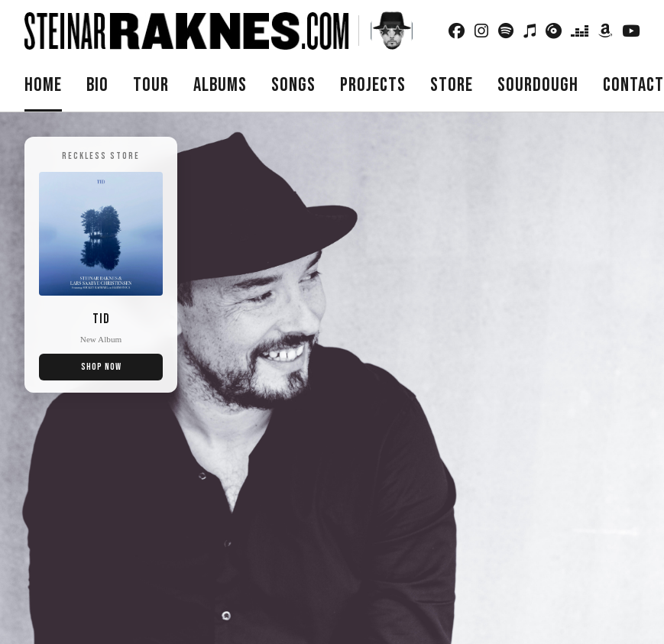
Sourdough (538, 85)
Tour (151, 85)
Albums (220, 85)
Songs (293, 85)
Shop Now (101, 367)
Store (452, 85)
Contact (633, 85)
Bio (97, 85)
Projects (373, 85)
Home (43, 85)
